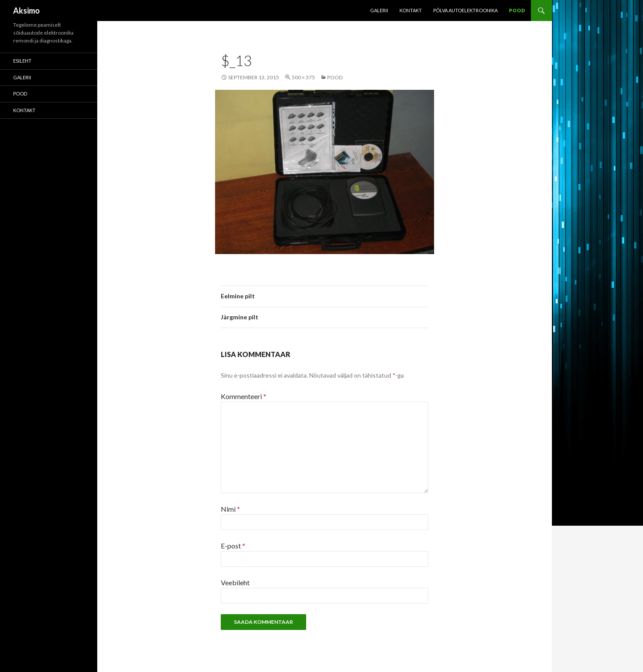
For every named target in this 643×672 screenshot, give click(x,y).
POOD (517, 10)
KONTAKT (411, 10)
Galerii (379, 10)
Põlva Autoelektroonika (465, 10)
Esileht (22, 61)
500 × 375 (303, 77)
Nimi (230, 509)
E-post (233, 546)
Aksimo (26, 11)
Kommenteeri (244, 396)
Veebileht (235, 582)
